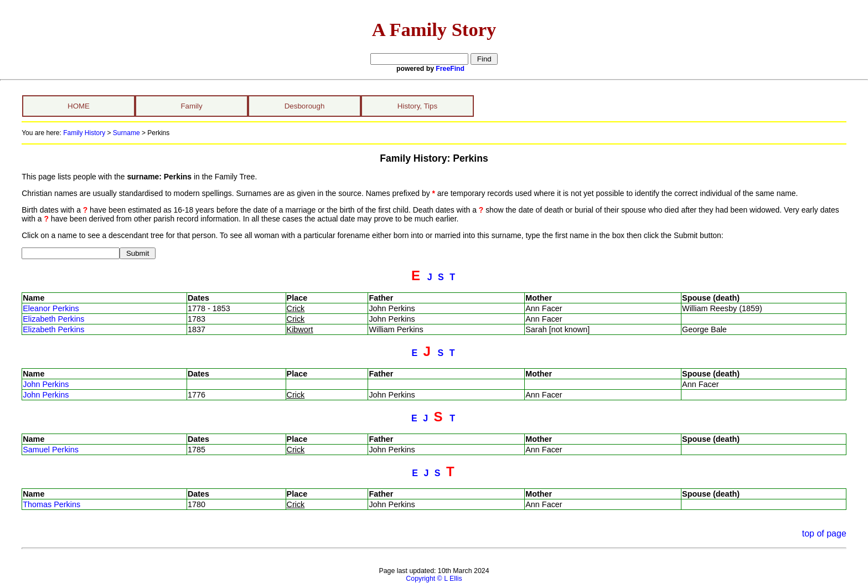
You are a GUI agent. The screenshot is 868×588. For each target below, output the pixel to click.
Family (191, 106)
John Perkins (46, 384)
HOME (79, 106)
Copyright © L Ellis (434, 579)
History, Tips (417, 106)
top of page (824, 533)
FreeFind (450, 69)
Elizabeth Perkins (53, 319)
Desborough (305, 106)
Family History (84, 133)
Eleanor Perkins (51, 308)
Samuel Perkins (51, 450)
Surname (126, 133)
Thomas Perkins (51, 504)
